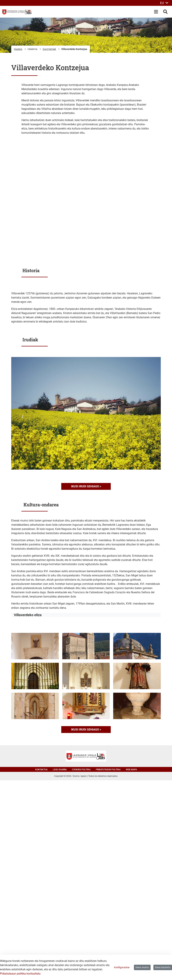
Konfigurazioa (122, 967)
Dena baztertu (163, 967)
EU (164, 3)
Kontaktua (41, 770)
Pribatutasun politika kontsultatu (20, 974)
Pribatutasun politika (108, 770)
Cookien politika (81, 770)
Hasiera (18, 49)
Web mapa (131, 770)
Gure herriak (49, 49)
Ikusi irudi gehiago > (86, 486)
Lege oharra (60, 770)
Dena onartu (142, 967)
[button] (22, 417)
